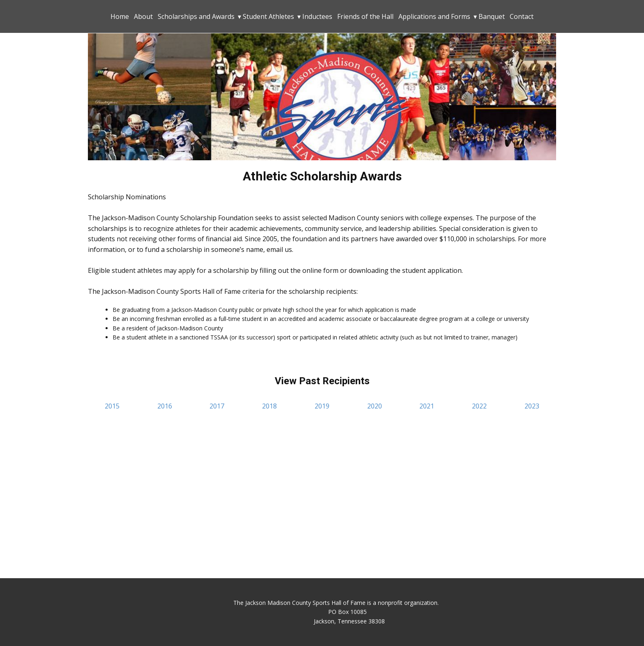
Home (120, 16)
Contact (522, 16)
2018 (269, 406)
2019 (322, 406)
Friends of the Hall (365, 16)
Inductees (317, 16)
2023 (532, 406)
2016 (165, 406)
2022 (479, 406)
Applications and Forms (434, 16)
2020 (375, 406)
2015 (112, 406)
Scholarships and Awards (196, 16)
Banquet (492, 16)
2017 (217, 406)
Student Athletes (268, 16)
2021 (427, 406)
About (143, 16)
